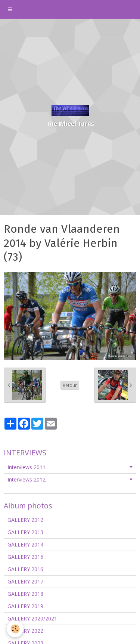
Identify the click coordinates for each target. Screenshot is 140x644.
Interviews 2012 (27, 479)
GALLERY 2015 (25, 557)
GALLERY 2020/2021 (32, 618)
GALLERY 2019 (25, 606)
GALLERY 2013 (25, 532)
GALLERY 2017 (25, 581)
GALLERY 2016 (25, 569)
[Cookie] (15, 629)
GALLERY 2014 (25, 544)
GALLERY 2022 (25, 631)
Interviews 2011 (27, 467)
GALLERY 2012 (25, 520)
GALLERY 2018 (25, 594)
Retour (70, 385)
